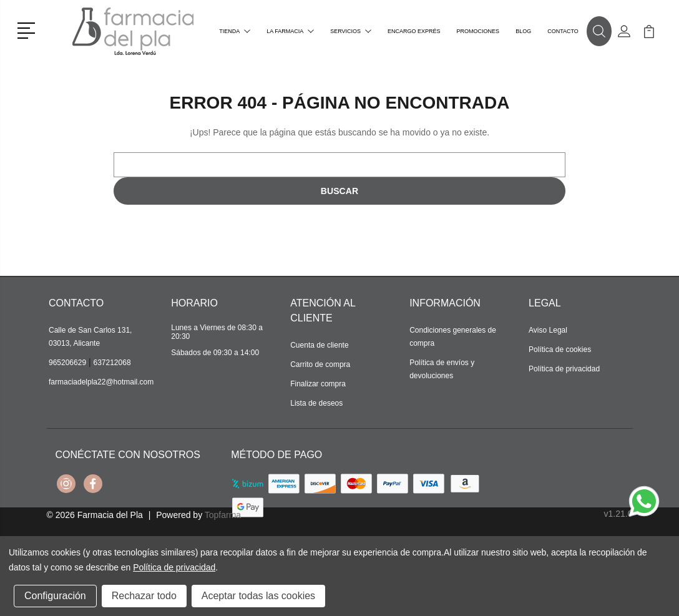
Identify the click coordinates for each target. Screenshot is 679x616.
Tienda (235, 31)
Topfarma (223, 515)
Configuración (55, 596)
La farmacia (290, 31)
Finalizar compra (318, 384)
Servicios (351, 31)
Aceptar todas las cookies (258, 596)
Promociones (478, 31)
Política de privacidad (564, 369)
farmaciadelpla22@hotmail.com (101, 382)
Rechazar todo (144, 596)
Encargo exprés (414, 31)
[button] (28, 29)
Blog (523, 31)
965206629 (67, 363)
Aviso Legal (548, 330)
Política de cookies (560, 350)
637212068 (112, 363)
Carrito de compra (320, 364)
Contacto (563, 31)
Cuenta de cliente (319, 345)
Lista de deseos (316, 403)
